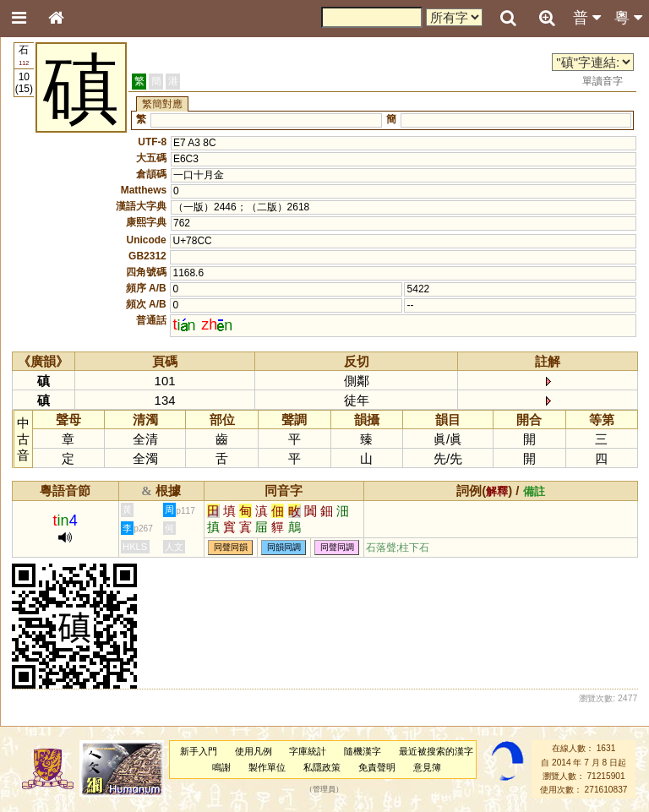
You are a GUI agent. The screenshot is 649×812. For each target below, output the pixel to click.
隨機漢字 (363, 751)
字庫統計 (308, 751)
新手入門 (199, 751)
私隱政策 (322, 767)
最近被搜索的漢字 (436, 751)
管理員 (324, 790)
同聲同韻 (231, 548)
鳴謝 (221, 767)
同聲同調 (337, 548)
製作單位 (267, 767)
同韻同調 (284, 548)
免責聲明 (377, 767)
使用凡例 (254, 751)
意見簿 (427, 767)
